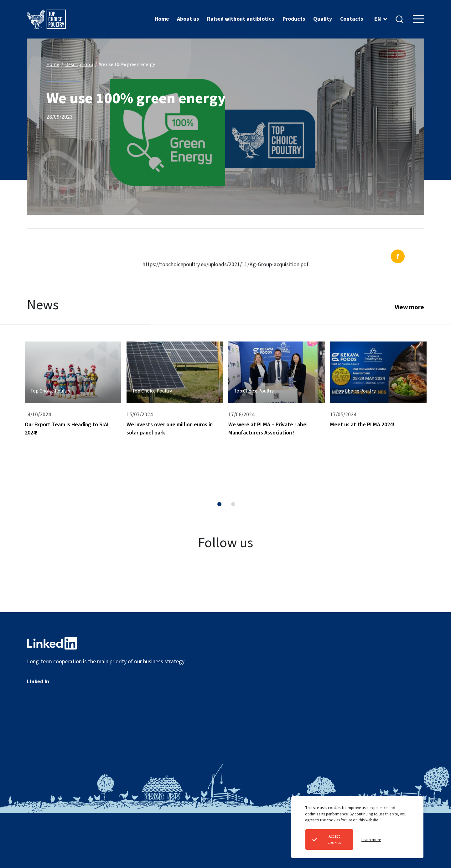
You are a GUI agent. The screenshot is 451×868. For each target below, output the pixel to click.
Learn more (371, 840)
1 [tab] (219, 504)
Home (53, 65)
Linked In (38, 682)
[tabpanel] (73, 407)
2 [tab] (233, 504)
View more (409, 307)
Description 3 (79, 65)
